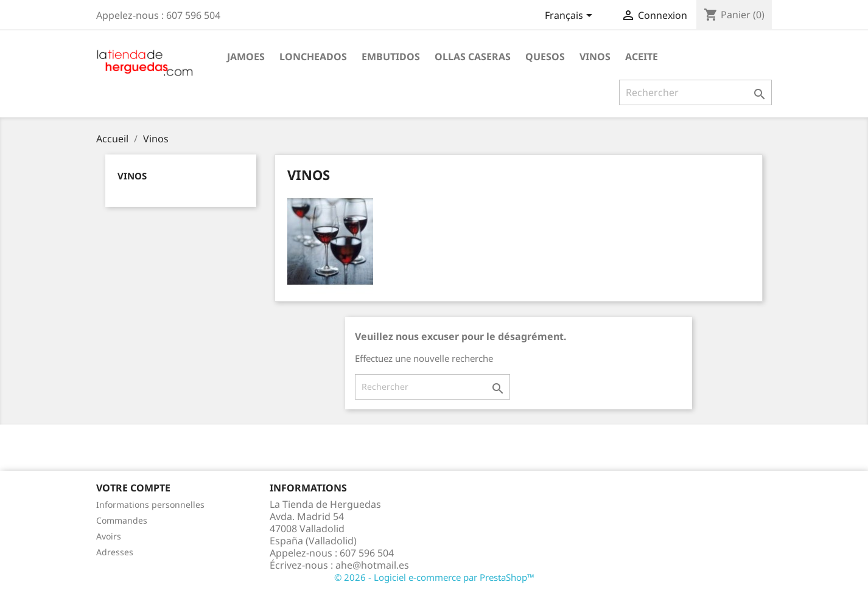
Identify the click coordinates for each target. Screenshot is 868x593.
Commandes (122, 520)
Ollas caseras (473, 57)
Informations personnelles (150, 505)
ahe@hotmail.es (372, 565)
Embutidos (391, 57)
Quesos (545, 57)
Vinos (595, 57)
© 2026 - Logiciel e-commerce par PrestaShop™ (434, 577)
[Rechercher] (695, 92)
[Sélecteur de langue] (571, 16)
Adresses (115, 552)
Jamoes (246, 57)
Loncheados (313, 57)
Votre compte (133, 488)
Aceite (642, 57)
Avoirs (109, 536)
